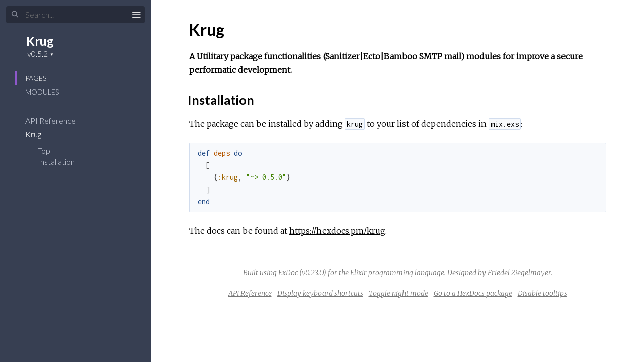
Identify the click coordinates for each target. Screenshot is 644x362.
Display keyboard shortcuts (320, 293)
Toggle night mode (398, 293)
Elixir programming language (397, 273)
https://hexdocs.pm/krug (337, 231)
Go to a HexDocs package (473, 293)
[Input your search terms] (75, 15)
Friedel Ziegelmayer (519, 273)
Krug (40, 41)
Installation (56, 162)
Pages (36, 78)
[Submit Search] (15, 15)
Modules (42, 92)
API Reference (57, 120)
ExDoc (288, 273)
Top (44, 151)
